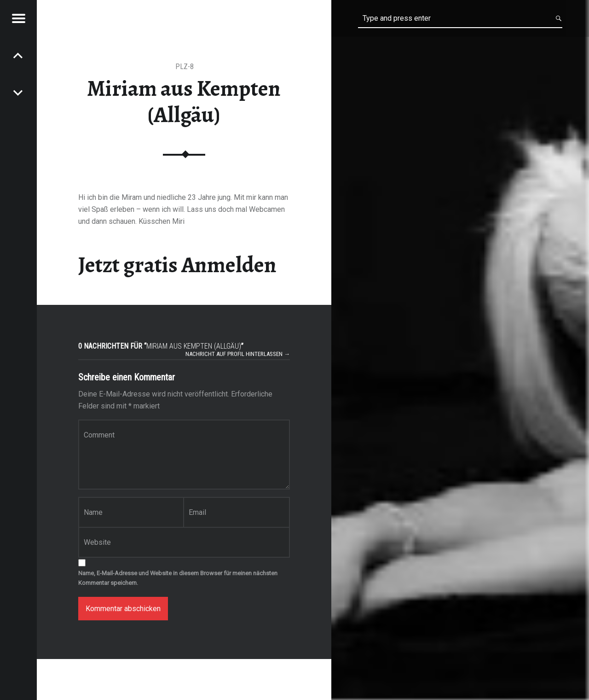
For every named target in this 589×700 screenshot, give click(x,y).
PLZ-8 (185, 67)
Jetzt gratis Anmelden (177, 265)
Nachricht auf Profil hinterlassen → (238, 354)
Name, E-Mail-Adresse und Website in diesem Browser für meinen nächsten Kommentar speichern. (178, 578)
